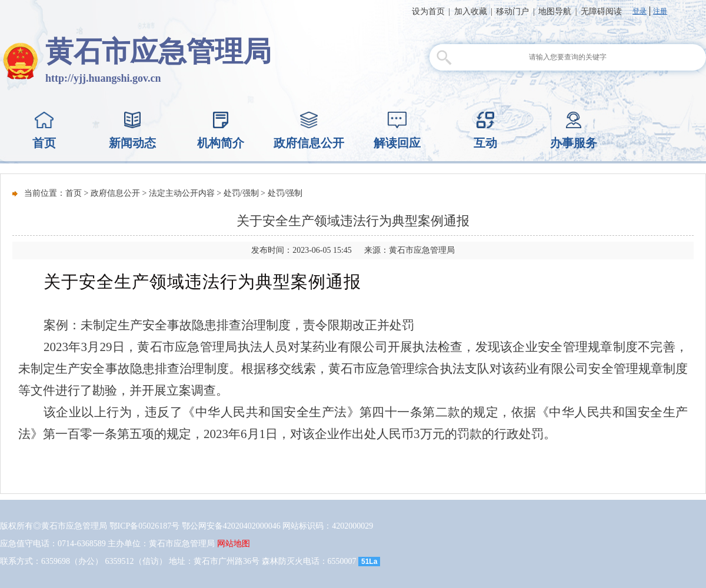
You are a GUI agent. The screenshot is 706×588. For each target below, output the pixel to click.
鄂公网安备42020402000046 (231, 526)
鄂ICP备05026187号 (145, 526)
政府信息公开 (115, 193)
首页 (74, 193)
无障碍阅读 (601, 11)
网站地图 (234, 544)
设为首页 (428, 11)
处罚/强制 (241, 193)
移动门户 (512, 11)
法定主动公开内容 (182, 193)
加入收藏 (471, 11)
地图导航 (555, 11)
